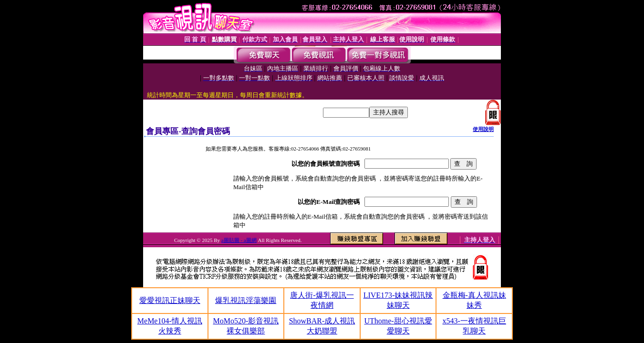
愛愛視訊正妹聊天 (170, 300)
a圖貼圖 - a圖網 (239, 240)
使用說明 (483, 129)
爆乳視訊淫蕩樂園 (246, 300)
